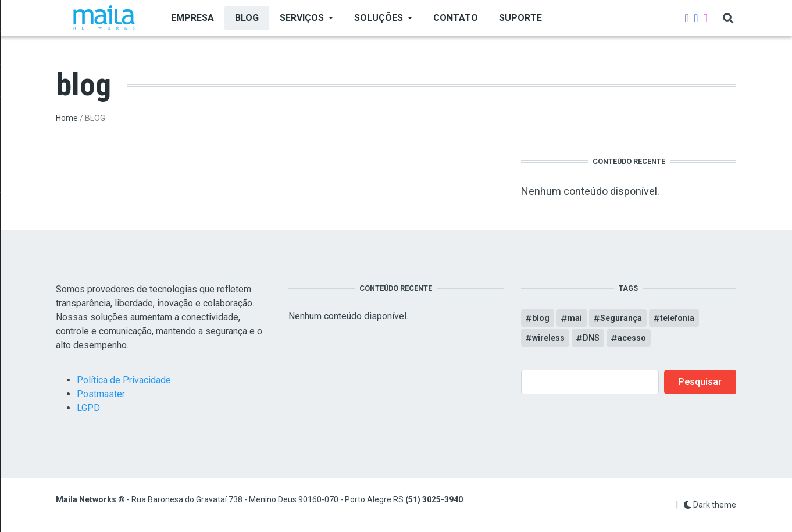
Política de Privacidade (124, 380)
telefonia (677, 318)
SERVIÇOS (302, 18)
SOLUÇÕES (379, 18)
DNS (591, 338)
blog (541, 318)
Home (67, 118)
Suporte (520, 18)
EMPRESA (192, 18)
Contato (456, 18)
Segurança (621, 318)
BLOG (247, 18)
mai (575, 318)
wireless (548, 338)
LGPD (88, 408)
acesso (632, 338)
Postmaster (101, 394)
